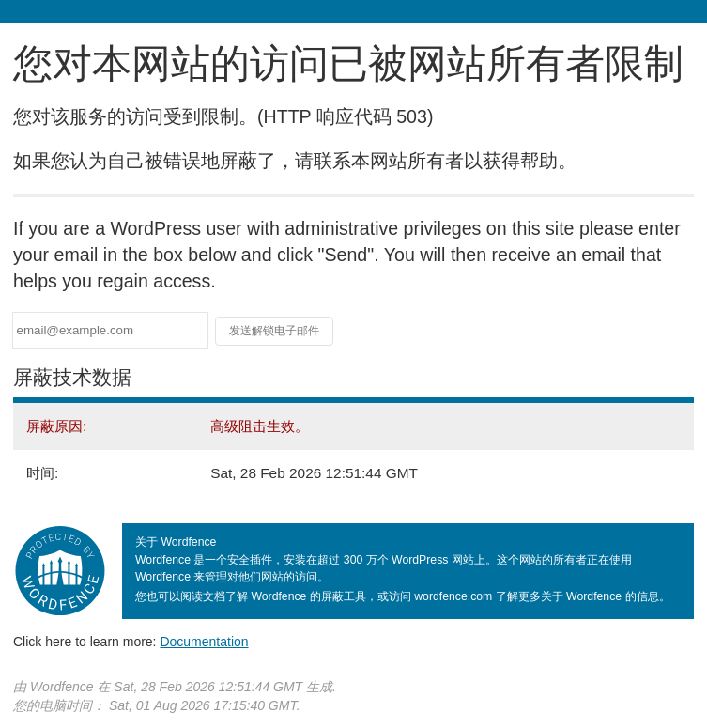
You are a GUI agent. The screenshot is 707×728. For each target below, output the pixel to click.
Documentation (204, 642)
